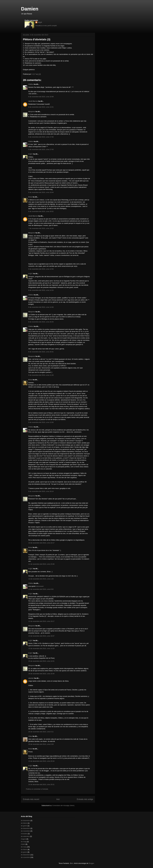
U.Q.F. (40, 22)
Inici (58, 799)
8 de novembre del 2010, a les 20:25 (41, 322)
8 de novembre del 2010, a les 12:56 (41, 269)
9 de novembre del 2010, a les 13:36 (41, 422)
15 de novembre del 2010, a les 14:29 (41, 648)
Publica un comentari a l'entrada (37, 789)
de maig (24, 842)
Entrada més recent (31, 799)
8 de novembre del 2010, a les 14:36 (41, 307)
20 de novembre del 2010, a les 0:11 (41, 732)
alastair (31, 678)
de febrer (24, 823)
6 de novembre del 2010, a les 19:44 (41, 192)
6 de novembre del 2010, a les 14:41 (41, 107)
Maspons (32, 112)
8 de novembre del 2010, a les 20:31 (41, 352)
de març (24, 847)
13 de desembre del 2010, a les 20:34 (41, 761)
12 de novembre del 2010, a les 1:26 (41, 579)
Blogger (91, 863)
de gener (24, 826)
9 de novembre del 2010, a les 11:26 (41, 375)
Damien (30, 9)
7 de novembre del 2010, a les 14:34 (41, 228)
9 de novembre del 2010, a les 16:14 (41, 491)
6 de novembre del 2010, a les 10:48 (41, 97)
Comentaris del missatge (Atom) (63, 805)
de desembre (25, 820)
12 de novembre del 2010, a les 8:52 (41, 589)
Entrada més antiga (85, 799)
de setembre (25, 836)
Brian (30, 197)
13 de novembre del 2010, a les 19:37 (41, 636)
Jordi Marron (33, 101)
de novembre (25, 831)
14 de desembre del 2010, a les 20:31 (41, 784)
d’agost (23, 839)
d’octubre (24, 834)
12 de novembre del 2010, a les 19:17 (41, 621)
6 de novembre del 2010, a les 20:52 (41, 211)
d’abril (23, 844)
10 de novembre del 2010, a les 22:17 (41, 543)
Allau (30, 736)
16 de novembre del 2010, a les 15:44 (41, 674)
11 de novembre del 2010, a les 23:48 (41, 564)
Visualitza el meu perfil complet (46, 26)
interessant (40, 586)
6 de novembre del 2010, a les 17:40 (41, 137)
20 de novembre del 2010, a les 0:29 (41, 744)
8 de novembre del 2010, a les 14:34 (41, 290)
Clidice (31, 84)
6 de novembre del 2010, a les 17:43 (41, 149)
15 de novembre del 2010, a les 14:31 (41, 661)
